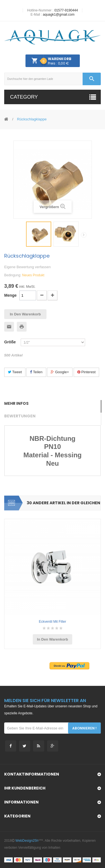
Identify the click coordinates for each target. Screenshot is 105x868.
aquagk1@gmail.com (59, 15)
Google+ (60, 372)
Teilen (36, 372)
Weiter (84, 235)
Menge (10, 295)
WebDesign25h (27, 841)
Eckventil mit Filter (53, 622)
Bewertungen (20, 416)
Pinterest (87, 372)
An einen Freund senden (9, 327)
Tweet (15, 372)
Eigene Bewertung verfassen (27, 267)
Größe (11, 342)
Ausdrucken (22, 327)
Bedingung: (13, 275)
